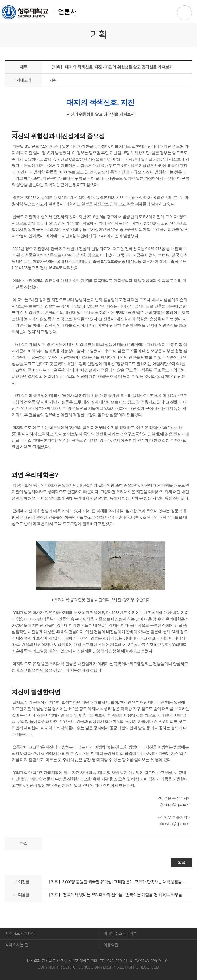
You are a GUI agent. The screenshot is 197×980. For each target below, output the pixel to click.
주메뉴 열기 (185, 13)
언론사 (39, 12)
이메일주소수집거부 (120, 934)
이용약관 (111, 945)
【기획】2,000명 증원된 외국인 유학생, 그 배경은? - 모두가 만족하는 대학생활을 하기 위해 (117, 882)
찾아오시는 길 (17, 945)
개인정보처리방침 (20, 934)
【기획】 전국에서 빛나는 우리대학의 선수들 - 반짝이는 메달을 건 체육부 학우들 (115, 895)
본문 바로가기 (99, 0)
